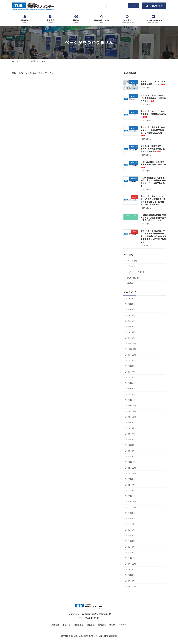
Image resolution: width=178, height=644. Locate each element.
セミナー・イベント (136, 272)
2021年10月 (131, 507)
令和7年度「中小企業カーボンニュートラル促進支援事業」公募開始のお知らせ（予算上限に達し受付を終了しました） (153, 236)
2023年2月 (130, 456)
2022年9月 (130, 479)
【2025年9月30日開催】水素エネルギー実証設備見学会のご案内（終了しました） (153, 218)
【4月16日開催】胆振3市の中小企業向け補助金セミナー (153, 164)
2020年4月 (130, 575)
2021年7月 (130, 524)
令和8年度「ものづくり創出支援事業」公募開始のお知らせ (153, 114)
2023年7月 (130, 434)
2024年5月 (130, 383)
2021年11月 (131, 502)
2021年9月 (130, 513)
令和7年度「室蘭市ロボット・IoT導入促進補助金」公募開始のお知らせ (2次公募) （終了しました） (153, 200)
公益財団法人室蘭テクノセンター (86, 636)
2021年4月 (130, 541)
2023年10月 (131, 417)
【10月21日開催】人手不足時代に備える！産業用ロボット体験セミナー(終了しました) (153, 182)
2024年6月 (130, 377)
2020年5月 (130, 569)
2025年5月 (130, 321)
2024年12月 (131, 343)
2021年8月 (130, 519)
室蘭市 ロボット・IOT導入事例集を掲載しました (153, 83)
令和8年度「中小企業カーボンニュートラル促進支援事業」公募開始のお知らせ (153, 131)
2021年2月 (130, 552)
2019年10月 (131, 586)
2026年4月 (130, 298)
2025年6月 (130, 315)
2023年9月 (130, 423)
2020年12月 (131, 564)
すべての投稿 (131, 261)
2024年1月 (130, 400)
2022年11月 (131, 473)
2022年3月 (130, 490)
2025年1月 (130, 338)
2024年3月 (130, 389)
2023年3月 (130, 451)
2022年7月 (130, 485)
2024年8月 (130, 366)
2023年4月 (130, 445)
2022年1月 (130, 496)
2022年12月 (131, 468)
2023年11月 (131, 411)
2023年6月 (130, 439)
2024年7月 (130, 372)
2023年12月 (131, 406)
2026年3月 (130, 304)
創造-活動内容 (133, 278)
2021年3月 (130, 547)
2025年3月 (130, 332)
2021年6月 (130, 530)
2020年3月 (130, 581)
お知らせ (131, 266)
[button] (154, 6)
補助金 (130, 283)
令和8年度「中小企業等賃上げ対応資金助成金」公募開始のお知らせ (153, 98)
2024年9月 (130, 360)
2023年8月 (130, 428)
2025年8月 (130, 310)
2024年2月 (130, 394)
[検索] (133, 6)
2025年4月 (130, 327)
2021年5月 (130, 535)
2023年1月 (130, 462)
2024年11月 (131, 349)
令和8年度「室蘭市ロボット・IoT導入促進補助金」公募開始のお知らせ (153, 149)
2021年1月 (130, 558)
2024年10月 (131, 355)
